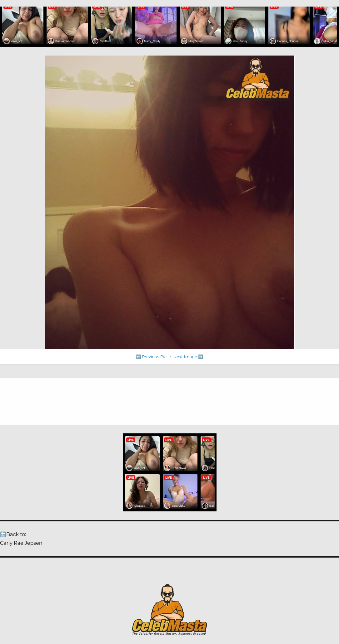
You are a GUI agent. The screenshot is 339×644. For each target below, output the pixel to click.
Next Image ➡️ (188, 357)
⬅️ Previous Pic (151, 357)
